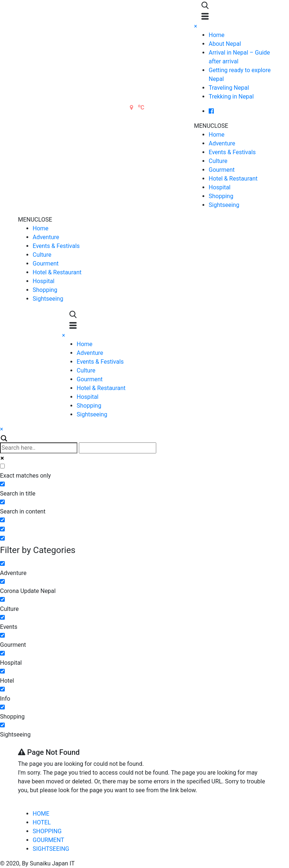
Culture (218, 161)
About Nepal (225, 44)
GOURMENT (48, 840)
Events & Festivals (232, 152)
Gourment (222, 170)
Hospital (220, 187)
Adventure (222, 143)
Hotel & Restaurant (233, 179)
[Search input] (39, 448)
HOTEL (42, 822)
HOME (41, 814)
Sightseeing (224, 205)
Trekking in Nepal (231, 97)
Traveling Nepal (229, 88)
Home (217, 35)
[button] (211, 126)
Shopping (221, 196)
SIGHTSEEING (51, 849)
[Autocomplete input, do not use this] (118, 448)
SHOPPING (47, 831)
